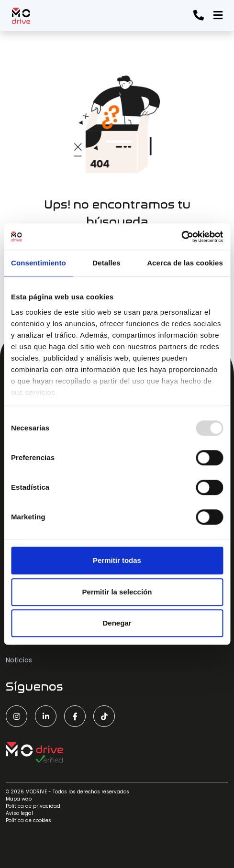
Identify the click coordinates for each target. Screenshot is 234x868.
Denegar (117, 623)
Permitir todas (117, 560)
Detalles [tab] (106, 263)
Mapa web (19, 799)
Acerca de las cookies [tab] (185, 263)
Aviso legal (19, 813)
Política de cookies (28, 820)
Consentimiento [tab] (39, 263)
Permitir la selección (117, 592)
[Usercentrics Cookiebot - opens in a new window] (181, 237)
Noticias (19, 660)
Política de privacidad (33, 806)
